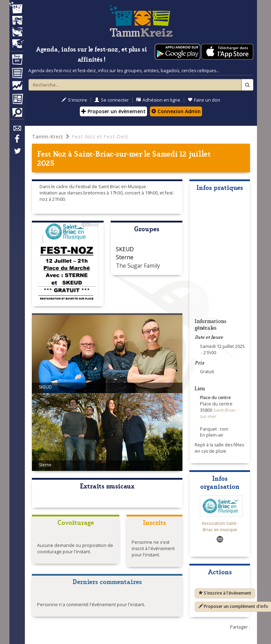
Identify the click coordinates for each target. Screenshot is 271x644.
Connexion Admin (176, 111)
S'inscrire (74, 100)
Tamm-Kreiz (47, 136)
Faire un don (204, 100)
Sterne (125, 257)
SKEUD (125, 249)
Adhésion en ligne (158, 100)
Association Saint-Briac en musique (220, 526)
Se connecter (112, 100)
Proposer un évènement (113, 111)
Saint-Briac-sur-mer (108, 153)
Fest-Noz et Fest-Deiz (100, 136)
